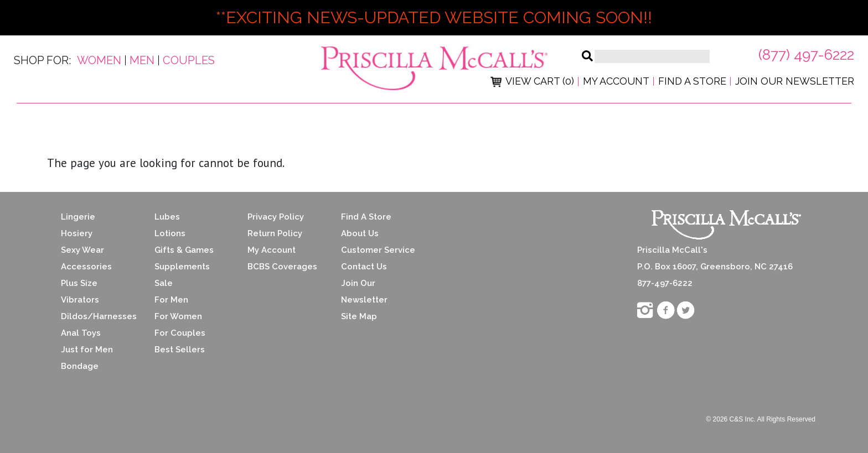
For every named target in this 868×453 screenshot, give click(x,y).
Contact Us (364, 267)
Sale (164, 283)
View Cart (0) (532, 81)
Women (99, 60)
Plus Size (79, 283)
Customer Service (378, 250)
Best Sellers (180, 350)
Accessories (86, 267)
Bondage (80, 366)
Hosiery (77, 233)
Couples (189, 60)
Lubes (167, 217)
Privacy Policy (276, 217)
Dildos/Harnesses (99, 316)
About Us (360, 233)
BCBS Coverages (282, 267)
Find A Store (366, 217)
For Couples (180, 333)
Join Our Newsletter (795, 81)
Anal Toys (81, 333)
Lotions (170, 233)
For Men (171, 300)
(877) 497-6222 (806, 55)
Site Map (359, 316)
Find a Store (692, 81)
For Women (178, 316)
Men (142, 60)
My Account (616, 81)
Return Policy (275, 233)
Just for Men (87, 350)
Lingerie (78, 217)
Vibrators (80, 300)
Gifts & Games (184, 250)
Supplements (182, 267)
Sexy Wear (82, 250)
